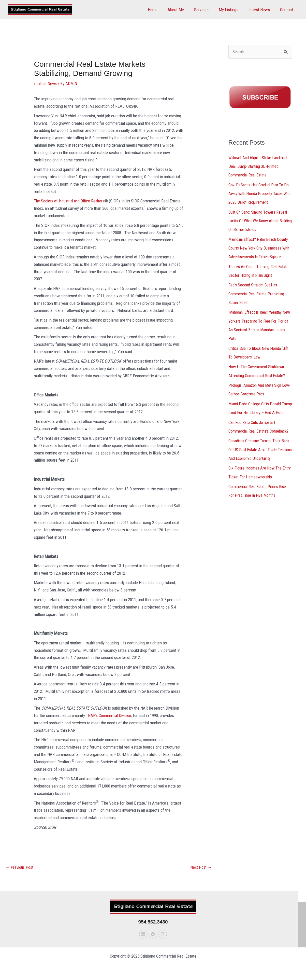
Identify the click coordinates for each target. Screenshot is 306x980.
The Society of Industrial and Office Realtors (71, 201)
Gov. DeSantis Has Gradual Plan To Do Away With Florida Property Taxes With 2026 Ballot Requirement (260, 194)
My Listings (232, 10)
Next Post (201, 868)
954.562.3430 (153, 922)
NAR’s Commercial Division (111, 715)
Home (161, 10)
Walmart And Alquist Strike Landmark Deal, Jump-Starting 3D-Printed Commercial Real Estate (260, 167)
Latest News (261, 10)
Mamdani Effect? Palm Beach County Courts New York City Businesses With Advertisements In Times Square (260, 248)
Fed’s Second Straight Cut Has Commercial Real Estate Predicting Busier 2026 (258, 293)
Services (207, 10)
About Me (183, 10)
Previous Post (20, 868)
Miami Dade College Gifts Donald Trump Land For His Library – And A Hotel (258, 411)
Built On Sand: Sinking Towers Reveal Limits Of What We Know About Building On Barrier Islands (260, 221)
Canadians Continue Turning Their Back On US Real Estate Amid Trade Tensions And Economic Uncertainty (259, 457)
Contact (287, 10)
